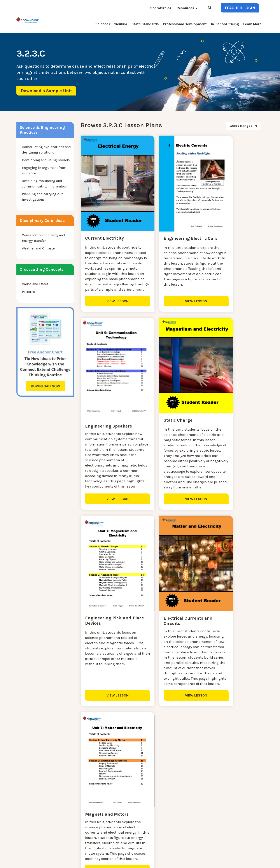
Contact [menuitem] (118, 791)
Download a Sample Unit (46, 91)
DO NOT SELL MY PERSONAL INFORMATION (192, 861)
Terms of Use (255, 861)
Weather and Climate (38, 248)
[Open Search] (210, 8)
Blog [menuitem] (115, 802)
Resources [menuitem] (185, 8)
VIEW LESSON (109, 317)
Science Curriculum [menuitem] (111, 24)
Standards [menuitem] (81, 839)
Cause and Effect (35, 284)
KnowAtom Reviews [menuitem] (88, 812)
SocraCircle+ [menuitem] (161, 8)
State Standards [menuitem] (145, 24)
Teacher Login (240, 8)
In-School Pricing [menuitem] (225, 24)
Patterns (28, 292)
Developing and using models (46, 160)
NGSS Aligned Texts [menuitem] (88, 828)
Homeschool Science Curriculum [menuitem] (99, 833)
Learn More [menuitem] (252, 24)
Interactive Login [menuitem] (86, 802)
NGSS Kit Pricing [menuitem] (86, 796)
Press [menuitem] (77, 807)
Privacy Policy (233, 861)
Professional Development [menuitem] (185, 24)
